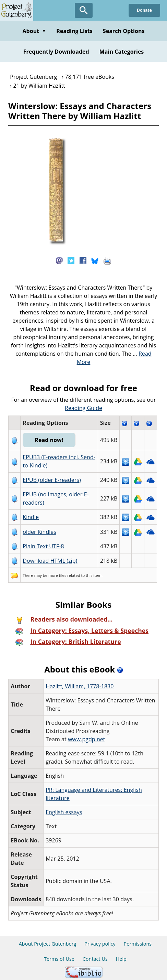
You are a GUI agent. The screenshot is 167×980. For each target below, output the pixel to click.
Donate (144, 10)
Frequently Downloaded (56, 52)
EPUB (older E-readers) (52, 480)
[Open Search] (84, 10)
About (34, 31)
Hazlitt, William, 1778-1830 (80, 686)
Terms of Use (59, 959)
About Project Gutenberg (48, 944)
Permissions (138, 944)
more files (57, 575)
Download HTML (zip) (50, 561)
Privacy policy (100, 944)
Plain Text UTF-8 (43, 546)
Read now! (49, 440)
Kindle (31, 517)
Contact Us (95, 959)
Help (121, 959)
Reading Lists (74, 31)
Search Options (124, 31)
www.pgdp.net (87, 739)
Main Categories (122, 52)
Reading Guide (83, 408)
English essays (64, 812)
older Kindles (39, 532)
